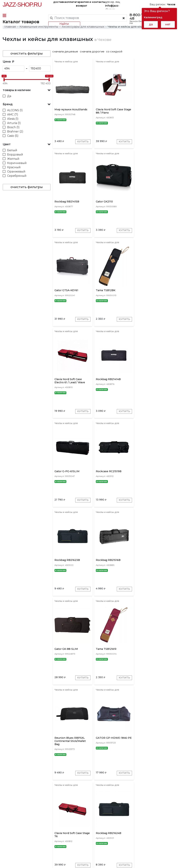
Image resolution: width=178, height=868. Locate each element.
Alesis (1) (13, 119)
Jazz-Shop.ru (22, 4)
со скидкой (115, 52)
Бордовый (15, 155)
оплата (71, 2)
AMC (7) (13, 115)
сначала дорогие (93, 52)
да (151, 24)
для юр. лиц (113, 5)
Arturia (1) (14, 123)
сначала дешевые (66, 52)
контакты (99, 2)
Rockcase (150, 810)
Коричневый (17, 163)
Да (9, 96)
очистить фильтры (27, 54)
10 (141, 795)
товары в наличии (17, 90)
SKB (119, 810)
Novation (166, 810)
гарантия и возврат (84, 4)
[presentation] (72, 810)
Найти (64, 24)
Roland (107, 810)
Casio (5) (13, 136)
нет (168, 24)
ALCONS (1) (15, 110)
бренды (123, 833)
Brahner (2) (15, 132)
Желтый (13, 159)
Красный (14, 167)
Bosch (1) (13, 127)
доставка (60, 2)
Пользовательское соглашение (23, 859)
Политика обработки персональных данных (31, 863)
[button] (27, 90)
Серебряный (17, 176)
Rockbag (93, 810)
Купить (83, 142)
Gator (80, 810)
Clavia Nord (132, 810)
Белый (12, 150)
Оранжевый (16, 172)
